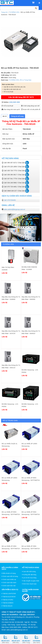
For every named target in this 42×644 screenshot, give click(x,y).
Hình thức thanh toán (29, 584)
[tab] (5, 116)
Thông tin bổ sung (17, 116)
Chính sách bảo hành (9, 583)
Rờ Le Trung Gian (26, 80)
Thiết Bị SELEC (7, 606)
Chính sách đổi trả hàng (10, 576)
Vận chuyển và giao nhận (31, 581)
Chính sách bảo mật (9, 586)
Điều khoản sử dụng (9, 573)
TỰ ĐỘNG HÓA (14, 12)
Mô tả (5, 116)
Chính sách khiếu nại (9, 579)
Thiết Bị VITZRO (7, 600)
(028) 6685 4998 (15, 102)
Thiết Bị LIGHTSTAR (9, 594)
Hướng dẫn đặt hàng (29, 575)
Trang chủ (4, 12)
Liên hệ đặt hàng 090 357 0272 (21, 97)
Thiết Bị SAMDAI (8, 603)
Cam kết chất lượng (29, 572)
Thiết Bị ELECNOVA (9, 597)
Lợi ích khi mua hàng (29, 578)
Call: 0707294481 (10, 200)
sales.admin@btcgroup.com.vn (14, 209)
